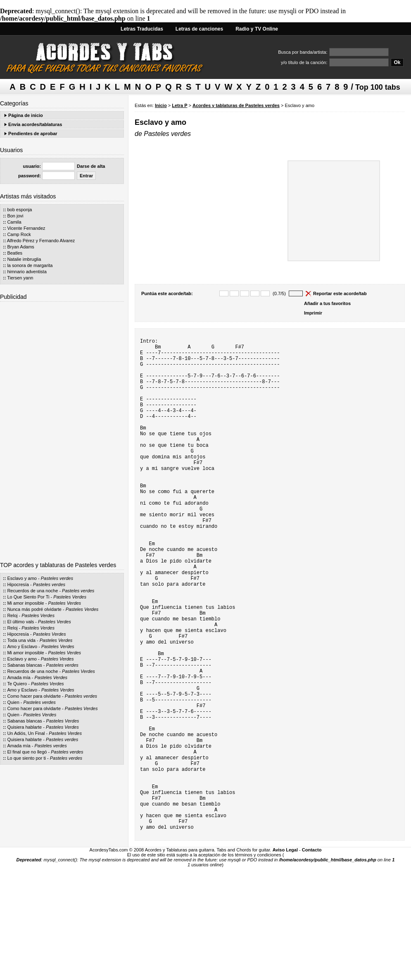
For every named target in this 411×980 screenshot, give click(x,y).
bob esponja (19, 210)
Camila (14, 222)
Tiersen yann (20, 278)
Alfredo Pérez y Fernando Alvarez (41, 241)
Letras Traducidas (142, 29)
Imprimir (313, 313)
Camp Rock (19, 234)
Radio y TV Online (257, 29)
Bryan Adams (20, 247)
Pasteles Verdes (70, 597)
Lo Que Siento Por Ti (28, 597)
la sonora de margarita (30, 265)
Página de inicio (26, 115)
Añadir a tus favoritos (327, 303)
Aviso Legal (285, 955)
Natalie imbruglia (24, 259)
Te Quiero (17, 684)
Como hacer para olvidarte (34, 696)
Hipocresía (18, 584)
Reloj (12, 615)
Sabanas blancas (24, 665)
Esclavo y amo (22, 578)
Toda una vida (21, 640)
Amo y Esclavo (22, 646)
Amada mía (19, 677)
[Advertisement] (62, 429)
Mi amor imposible (25, 603)
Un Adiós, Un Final (26, 733)
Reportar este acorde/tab (340, 293)
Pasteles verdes (57, 578)
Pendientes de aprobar (33, 134)
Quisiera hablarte (24, 727)
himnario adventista (27, 272)
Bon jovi (15, 216)
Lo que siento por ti (26, 758)
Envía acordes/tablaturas (35, 124)
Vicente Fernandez (26, 228)
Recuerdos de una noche (32, 591)
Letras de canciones (199, 29)
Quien (13, 702)
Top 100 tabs (378, 87)
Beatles (15, 253)
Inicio (161, 105)
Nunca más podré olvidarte (34, 609)
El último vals (20, 622)
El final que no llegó (27, 752)
